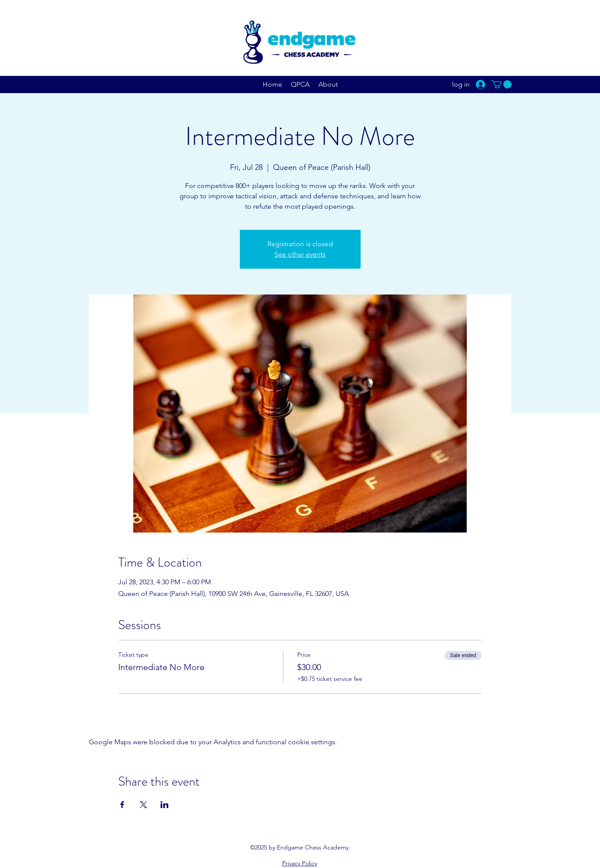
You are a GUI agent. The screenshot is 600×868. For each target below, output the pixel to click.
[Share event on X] (143, 805)
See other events (300, 254)
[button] (501, 84)
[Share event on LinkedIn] (165, 805)
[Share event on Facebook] (122, 805)
